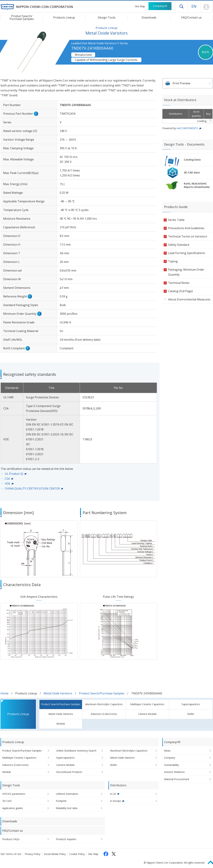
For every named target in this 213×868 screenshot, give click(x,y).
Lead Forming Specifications (187, 253)
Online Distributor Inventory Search (76, 751)
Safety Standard (179, 245)
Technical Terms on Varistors (188, 236)
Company (170, 758)
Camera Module (147, 714)
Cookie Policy (77, 854)
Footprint (61, 801)
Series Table (176, 220)
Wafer (191, 714)
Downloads (149, 17)
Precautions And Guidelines (186, 228)
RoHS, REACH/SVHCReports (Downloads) (197, 185)
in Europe (116, 801)
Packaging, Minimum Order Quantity (186, 272)
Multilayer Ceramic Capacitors (147, 704)
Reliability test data (67, 808)
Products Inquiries (66, 839)
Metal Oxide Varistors (58, 693)
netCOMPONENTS (187, 128)
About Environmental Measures (189, 299)
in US (113, 794)
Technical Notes (179, 283)
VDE (8, 484)
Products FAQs (11, 839)
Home (5, 693)
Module (61, 724)
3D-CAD (7, 801)
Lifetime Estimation (67, 794)
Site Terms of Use (11, 854)
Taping (173, 261)
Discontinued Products (69, 772)
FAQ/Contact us (191, 17)
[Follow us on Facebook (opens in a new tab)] (106, 854)
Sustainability (171, 765)
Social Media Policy (55, 854)
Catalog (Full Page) (180, 291)
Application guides (13, 808)
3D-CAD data (192, 172)
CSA (7, 479)
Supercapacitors (191, 704)
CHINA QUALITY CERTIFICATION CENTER (32, 489)
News (167, 751)
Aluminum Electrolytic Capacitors (104, 704)
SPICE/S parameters (14, 794)
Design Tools (107, 17)
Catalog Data (192, 160)
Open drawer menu (181, 6)
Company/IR (160, 6)
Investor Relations (174, 772)
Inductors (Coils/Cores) (104, 714)
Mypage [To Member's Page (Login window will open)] (206, 7)
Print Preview (181, 83)
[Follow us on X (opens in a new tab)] (114, 854)
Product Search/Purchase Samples (102, 693)
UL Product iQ (14, 474)
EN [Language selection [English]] (194, 6)
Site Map (140, 6)
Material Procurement (177, 779)
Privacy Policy (33, 854)
